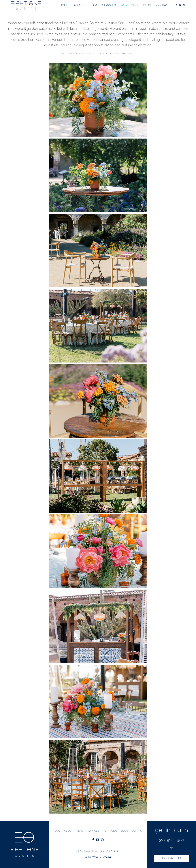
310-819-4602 (172, 841)
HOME (64, 5)
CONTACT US (171, 858)
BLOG (147, 5)
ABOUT (79, 5)
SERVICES (109, 5)
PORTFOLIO (129, 5)
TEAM (93, 5)
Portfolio (69, 54)
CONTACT (163, 5)
